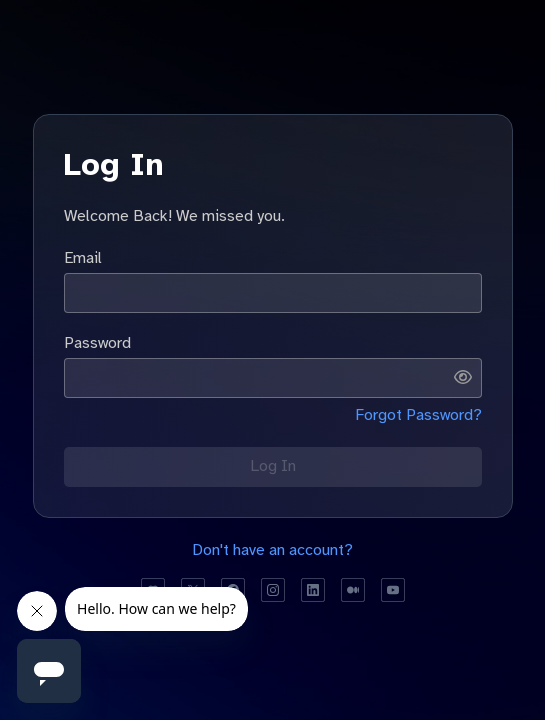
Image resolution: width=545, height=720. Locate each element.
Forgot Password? (418, 415)
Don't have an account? (272, 550)
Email (83, 258)
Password (97, 343)
